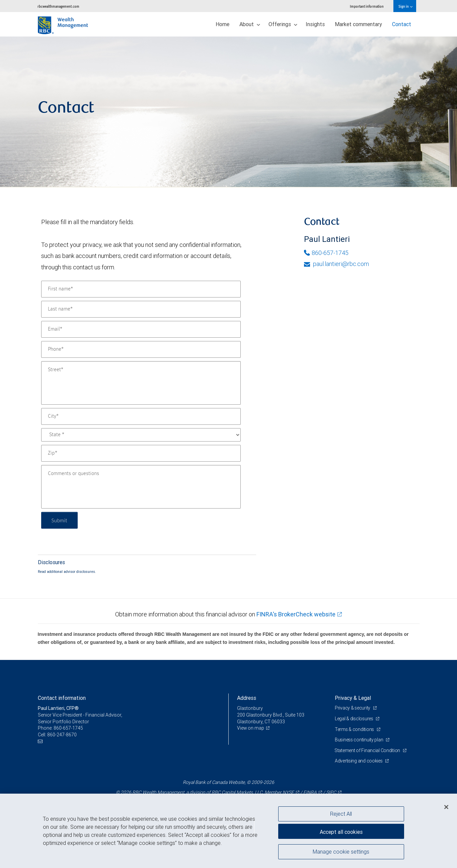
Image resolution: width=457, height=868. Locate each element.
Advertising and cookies (359, 761)
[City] (141, 416)
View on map (251, 728)
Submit (60, 520)
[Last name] (141, 309)
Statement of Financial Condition (368, 750)
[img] (228, 112)
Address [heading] (247, 698)
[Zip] (141, 453)
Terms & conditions (355, 729)
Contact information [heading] (62, 698)
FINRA (310, 792)
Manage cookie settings (341, 852)
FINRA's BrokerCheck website (296, 614)
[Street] (141, 383)
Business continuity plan (359, 740)
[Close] (446, 807)
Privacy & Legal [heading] (353, 698)
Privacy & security (353, 708)
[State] (141, 435)
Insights (315, 24)
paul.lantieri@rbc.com (336, 264)
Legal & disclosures (354, 719)
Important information (367, 6)
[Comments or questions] (141, 487)
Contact (402, 24)
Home (222, 24)
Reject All (341, 814)
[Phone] (141, 349)
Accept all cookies (341, 831)
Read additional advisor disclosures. (67, 572)
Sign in (405, 6)
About (250, 24)
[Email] (141, 329)
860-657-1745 (326, 253)
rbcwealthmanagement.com (58, 6)
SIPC (331, 792)
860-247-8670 (62, 735)
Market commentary (358, 24)
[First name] (141, 289)
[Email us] (41, 741)
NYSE (288, 792)
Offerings (283, 24)
